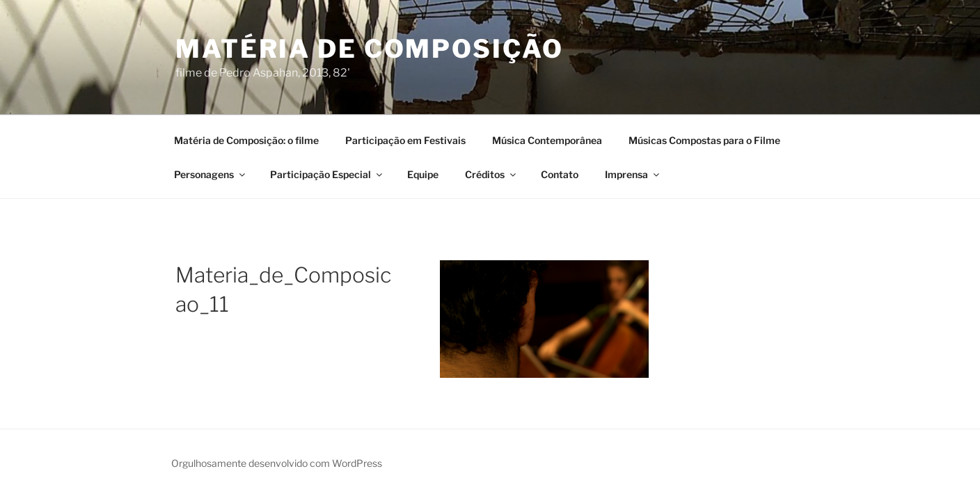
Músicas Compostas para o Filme (704, 140)
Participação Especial (327, 174)
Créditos (491, 174)
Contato (560, 174)
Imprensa (633, 174)
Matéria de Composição (369, 49)
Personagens (211, 174)
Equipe (423, 174)
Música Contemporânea (547, 140)
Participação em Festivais (405, 140)
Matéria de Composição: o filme (246, 140)
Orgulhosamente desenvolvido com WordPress (277, 463)
